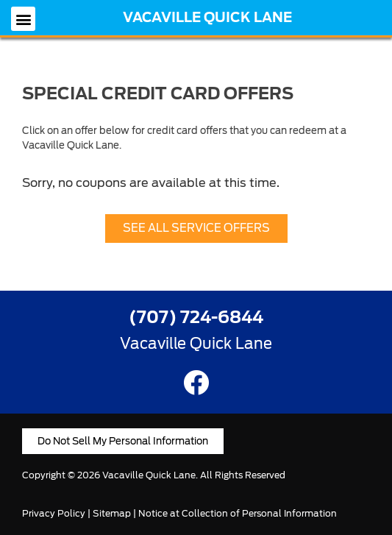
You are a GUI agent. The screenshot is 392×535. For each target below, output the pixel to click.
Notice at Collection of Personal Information (238, 513)
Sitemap (112, 513)
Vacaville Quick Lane (207, 17)
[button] (23, 19)
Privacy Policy (54, 513)
